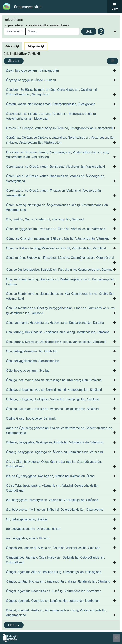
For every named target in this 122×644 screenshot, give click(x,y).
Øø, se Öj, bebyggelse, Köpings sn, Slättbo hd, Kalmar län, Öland (50, 476)
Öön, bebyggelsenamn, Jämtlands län (32, 351)
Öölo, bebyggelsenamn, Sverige (28, 371)
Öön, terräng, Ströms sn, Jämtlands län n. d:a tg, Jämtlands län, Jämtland (56, 342)
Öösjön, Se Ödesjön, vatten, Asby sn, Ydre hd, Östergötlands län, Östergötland (59, 128)
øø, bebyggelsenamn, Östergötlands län (33, 529)
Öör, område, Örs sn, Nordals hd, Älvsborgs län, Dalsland (45, 219)
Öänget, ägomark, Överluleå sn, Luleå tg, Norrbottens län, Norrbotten (53, 601)
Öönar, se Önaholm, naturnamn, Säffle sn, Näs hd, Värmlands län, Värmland (58, 239)
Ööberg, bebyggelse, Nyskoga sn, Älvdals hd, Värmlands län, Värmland (54, 452)
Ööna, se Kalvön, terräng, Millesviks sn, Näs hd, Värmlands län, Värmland (56, 248)
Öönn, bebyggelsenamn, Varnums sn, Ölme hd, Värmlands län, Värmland (56, 229)
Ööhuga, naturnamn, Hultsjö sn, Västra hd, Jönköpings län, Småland (52, 409)
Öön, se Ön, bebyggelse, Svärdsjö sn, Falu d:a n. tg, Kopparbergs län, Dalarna (59, 270)
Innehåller (14, 31)
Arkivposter (36, 46)
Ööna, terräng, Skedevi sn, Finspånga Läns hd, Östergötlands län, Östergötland (60, 258)
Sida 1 (13, 61)
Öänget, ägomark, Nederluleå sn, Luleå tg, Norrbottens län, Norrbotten (54, 591)
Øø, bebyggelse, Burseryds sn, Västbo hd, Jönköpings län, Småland (52, 500)
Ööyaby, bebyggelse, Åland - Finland (31, 80)
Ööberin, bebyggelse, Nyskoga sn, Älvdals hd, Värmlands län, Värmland (55, 442)
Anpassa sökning (15, 25)
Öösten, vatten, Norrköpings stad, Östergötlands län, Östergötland (51, 104)
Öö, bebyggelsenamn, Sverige (27, 519)
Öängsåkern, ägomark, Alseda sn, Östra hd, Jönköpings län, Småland (53, 548)
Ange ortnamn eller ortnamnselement (48, 25)
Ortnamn (12, 46)
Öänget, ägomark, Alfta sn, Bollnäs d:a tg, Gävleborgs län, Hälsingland (54, 572)
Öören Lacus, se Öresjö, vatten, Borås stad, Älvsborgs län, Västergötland (55, 167)
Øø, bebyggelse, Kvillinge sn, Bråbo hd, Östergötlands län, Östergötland (55, 510)
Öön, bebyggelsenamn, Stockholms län (33, 361)
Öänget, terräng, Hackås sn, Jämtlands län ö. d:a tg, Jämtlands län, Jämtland (58, 582)
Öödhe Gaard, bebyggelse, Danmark (31, 419)
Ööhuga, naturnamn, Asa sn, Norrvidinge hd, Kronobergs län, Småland (54, 380)
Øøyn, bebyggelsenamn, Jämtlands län (32, 71)
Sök (89, 31)
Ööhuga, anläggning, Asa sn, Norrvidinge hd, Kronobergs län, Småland (54, 390)
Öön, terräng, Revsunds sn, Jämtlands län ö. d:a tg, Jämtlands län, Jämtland (58, 332)
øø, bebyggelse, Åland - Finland (28, 538)
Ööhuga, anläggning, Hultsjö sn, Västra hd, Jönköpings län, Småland (53, 399)
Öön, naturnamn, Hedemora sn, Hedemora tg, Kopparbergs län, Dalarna (55, 323)
